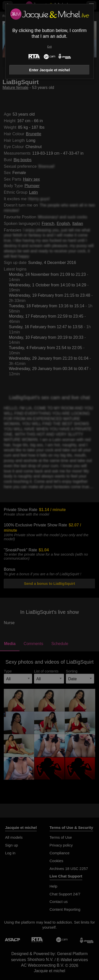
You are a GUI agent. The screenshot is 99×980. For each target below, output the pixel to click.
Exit (50, 47)
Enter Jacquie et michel (50, 70)
